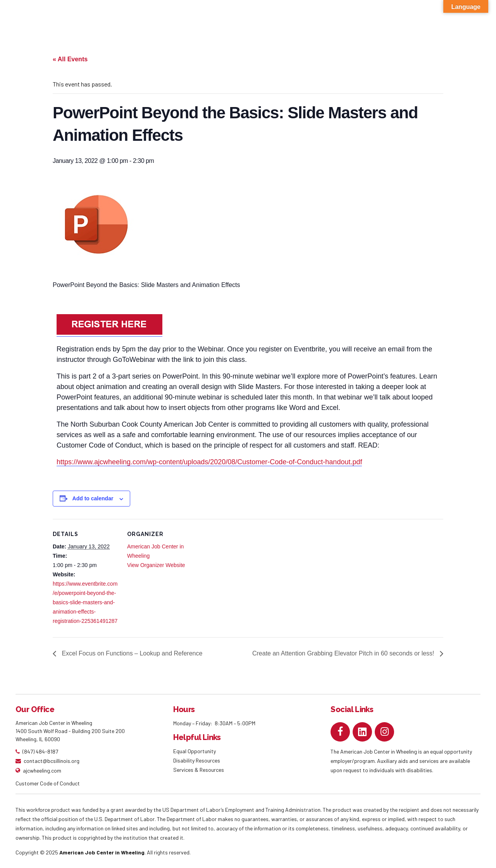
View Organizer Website (156, 565)
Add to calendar (93, 498)
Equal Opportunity (195, 751)
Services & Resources (199, 770)
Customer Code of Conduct (48, 783)
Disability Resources (197, 760)
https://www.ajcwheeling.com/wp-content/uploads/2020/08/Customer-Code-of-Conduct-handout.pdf (209, 462)
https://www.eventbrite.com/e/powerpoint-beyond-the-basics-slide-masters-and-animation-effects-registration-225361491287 (85, 602)
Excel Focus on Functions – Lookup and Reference (131, 653)
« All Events (70, 59)
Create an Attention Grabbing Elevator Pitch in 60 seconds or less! (344, 653)
